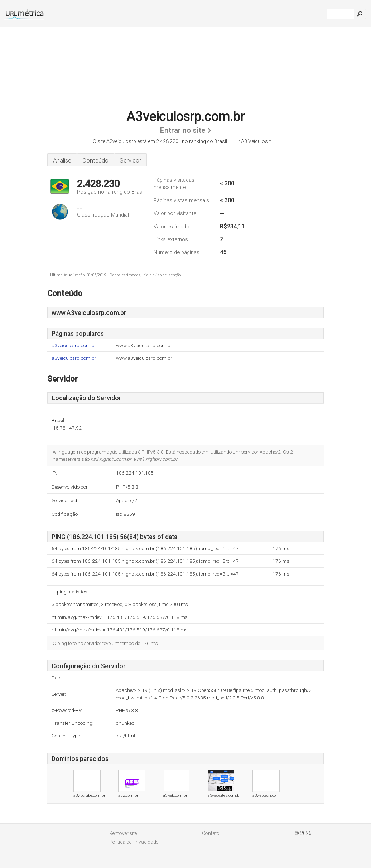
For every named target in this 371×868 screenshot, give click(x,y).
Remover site (123, 833)
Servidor (130, 160)
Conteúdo (95, 160)
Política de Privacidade (134, 842)
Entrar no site (183, 130)
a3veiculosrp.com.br (74, 346)
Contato (211, 833)
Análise (62, 160)
